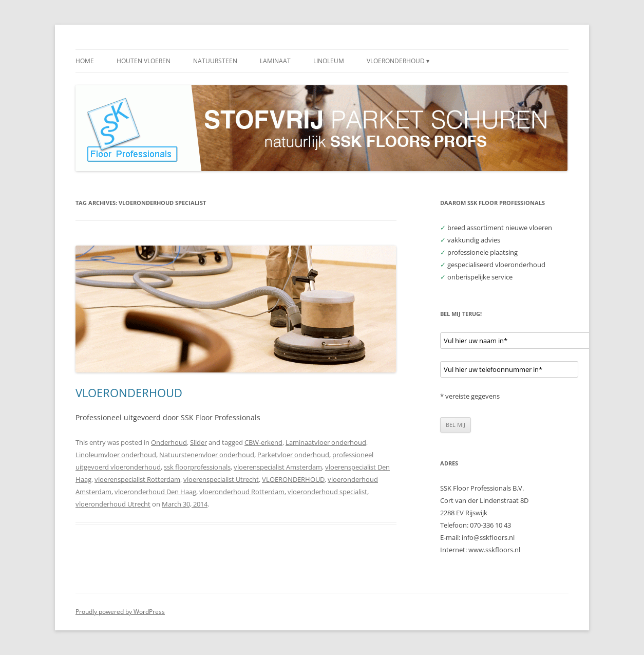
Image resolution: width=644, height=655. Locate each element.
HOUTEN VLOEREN (144, 61)
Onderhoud (169, 442)
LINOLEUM (329, 61)
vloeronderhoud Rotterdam (242, 492)
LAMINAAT (275, 61)
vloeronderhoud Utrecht (113, 504)
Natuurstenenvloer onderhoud (207, 455)
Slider (198, 442)
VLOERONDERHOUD (129, 392)
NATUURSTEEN (215, 61)
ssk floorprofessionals (197, 467)
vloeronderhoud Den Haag (155, 492)
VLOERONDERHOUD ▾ (398, 61)
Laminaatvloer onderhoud (326, 442)
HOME (85, 61)
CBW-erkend (263, 442)
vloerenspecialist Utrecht (221, 479)
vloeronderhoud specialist (327, 492)
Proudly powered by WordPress (120, 612)
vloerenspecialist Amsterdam (278, 467)
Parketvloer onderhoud (293, 455)
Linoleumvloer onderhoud (116, 455)
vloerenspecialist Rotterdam (137, 479)
